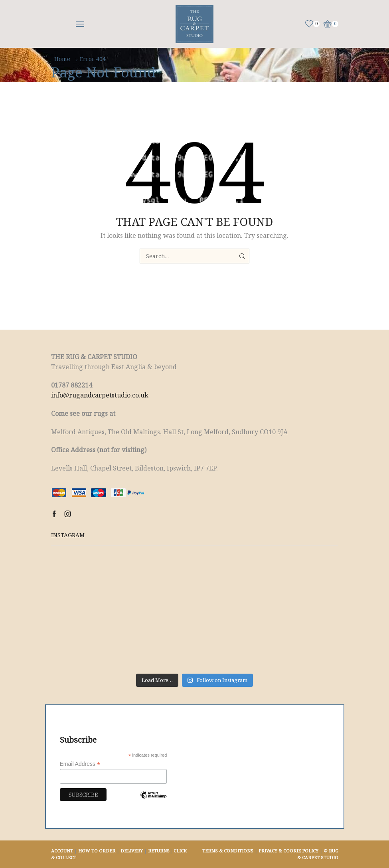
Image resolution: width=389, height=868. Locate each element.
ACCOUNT (62, 851)
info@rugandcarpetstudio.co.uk (100, 395)
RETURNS (159, 851)
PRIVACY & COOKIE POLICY (288, 851)
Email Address (80, 764)
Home (62, 59)
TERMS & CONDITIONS (228, 851)
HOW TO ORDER (97, 851)
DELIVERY (132, 851)
